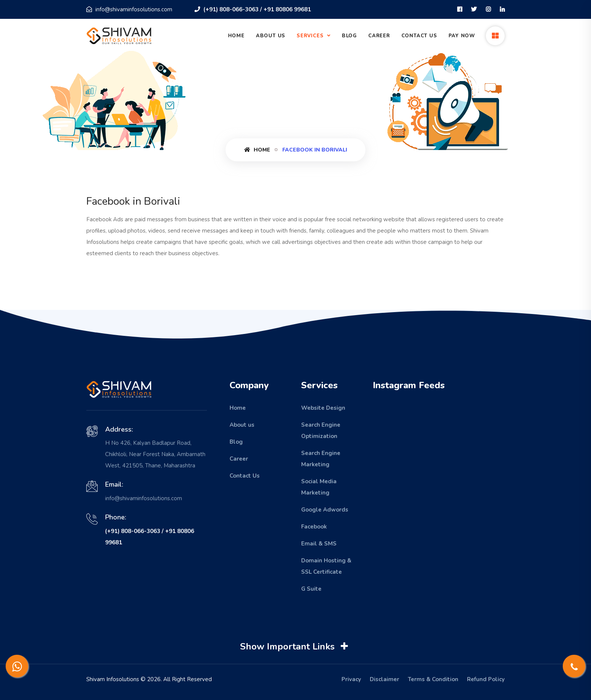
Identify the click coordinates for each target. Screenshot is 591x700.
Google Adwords (325, 510)
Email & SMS (319, 544)
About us (242, 425)
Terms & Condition (433, 679)
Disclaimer (384, 679)
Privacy (351, 679)
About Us (271, 36)
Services (311, 36)
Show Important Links (295, 646)
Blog (349, 36)
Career (379, 36)
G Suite (311, 589)
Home (236, 36)
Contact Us (419, 36)
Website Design (323, 408)
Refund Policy (486, 679)
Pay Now (462, 36)
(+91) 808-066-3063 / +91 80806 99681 (253, 9)
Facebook (314, 527)
